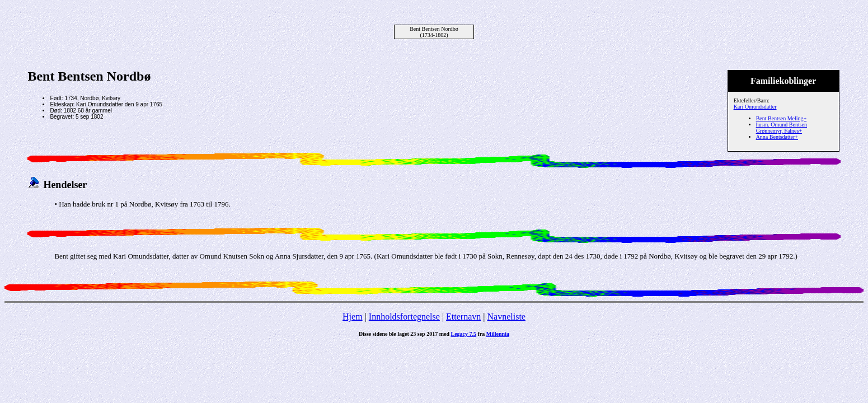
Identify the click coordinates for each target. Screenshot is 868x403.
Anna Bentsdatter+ (777, 137)
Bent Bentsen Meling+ (782, 118)
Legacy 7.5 (464, 334)
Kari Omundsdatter (755, 107)
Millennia (498, 334)
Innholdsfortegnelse (404, 317)
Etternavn (463, 317)
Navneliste (506, 317)
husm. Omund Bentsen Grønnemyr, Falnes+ (782, 128)
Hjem (353, 317)
